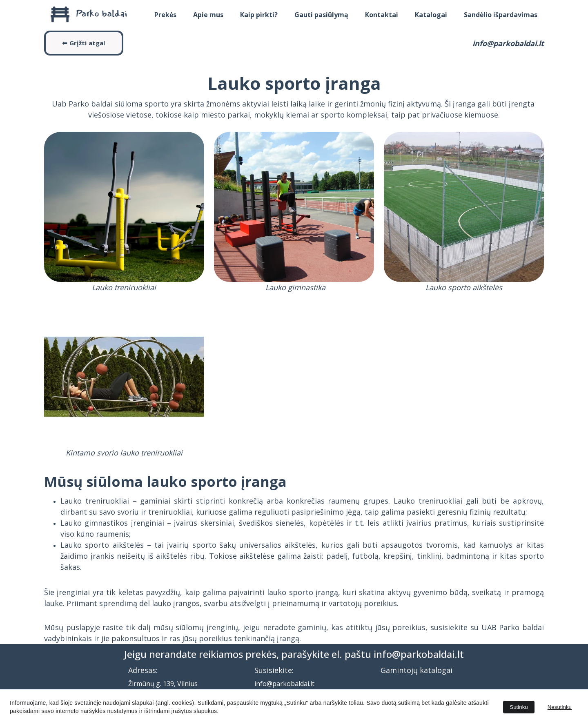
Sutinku (519, 707)
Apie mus (208, 15)
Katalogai (431, 15)
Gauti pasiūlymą (321, 15)
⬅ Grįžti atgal (84, 43)
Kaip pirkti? (259, 15)
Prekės (165, 15)
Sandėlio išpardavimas (501, 15)
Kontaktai (382, 15)
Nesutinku (560, 707)
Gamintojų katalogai (416, 670)
